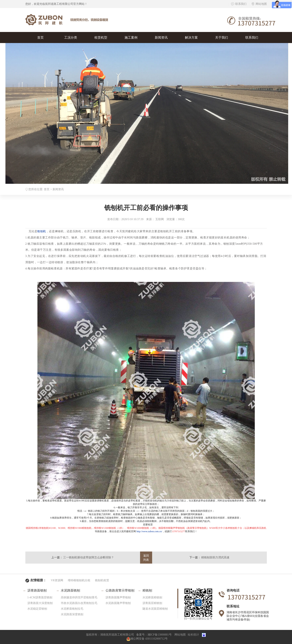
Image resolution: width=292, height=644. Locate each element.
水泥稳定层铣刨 (37, 609)
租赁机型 (101, 37)
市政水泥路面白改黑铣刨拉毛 (79, 603)
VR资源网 (57, 580)
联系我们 (239, 4)
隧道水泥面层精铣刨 (155, 609)
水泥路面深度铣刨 (72, 614)
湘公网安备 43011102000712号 (147, 639)
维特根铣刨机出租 (79, 580)
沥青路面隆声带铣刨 (118, 597)
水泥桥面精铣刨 (152, 597)
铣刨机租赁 (102, 580)
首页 (40, 37)
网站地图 (259, 4)
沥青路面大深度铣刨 (40, 603)
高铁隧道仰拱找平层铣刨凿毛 (79, 597)
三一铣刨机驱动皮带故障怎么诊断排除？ (89, 557)
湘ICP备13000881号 (160, 635)
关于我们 (222, 37)
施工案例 (131, 37)
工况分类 (71, 37)
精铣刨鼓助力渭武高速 (215, 557)
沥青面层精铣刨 (152, 603)
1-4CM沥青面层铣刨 (40, 597)
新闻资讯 (161, 37)
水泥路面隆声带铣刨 (118, 603)
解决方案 (191, 37)
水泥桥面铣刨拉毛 (72, 609)
